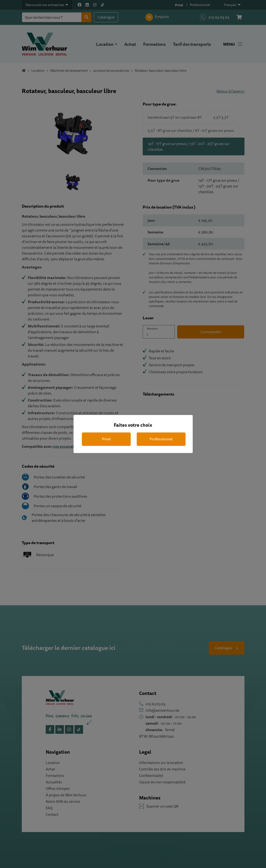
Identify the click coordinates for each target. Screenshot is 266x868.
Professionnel (161, 439)
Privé (106, 439)
